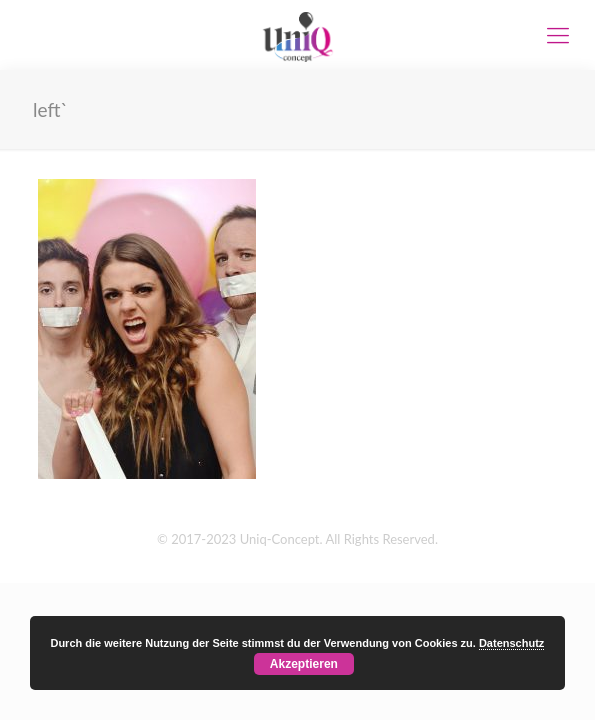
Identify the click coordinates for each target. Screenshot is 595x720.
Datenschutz (511, 643)
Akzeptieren (304, 664)
